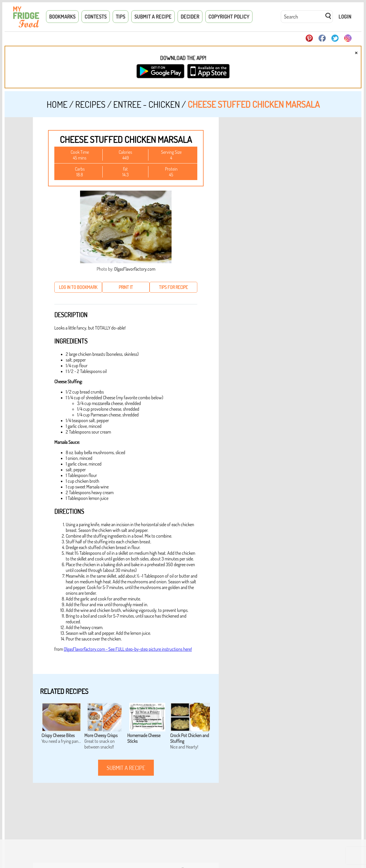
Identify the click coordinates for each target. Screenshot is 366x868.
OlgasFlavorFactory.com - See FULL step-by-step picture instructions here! (128, 649)
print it (126, 287)
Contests (96, 17)
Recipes (90, 104)
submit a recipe (126, 768)
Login (345, 17)
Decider (190, 17)
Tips (121, 17)
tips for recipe (173, 287)
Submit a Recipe (153, 17)
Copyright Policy (229, 17)
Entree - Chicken (147, 104)
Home (57, 104)
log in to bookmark (78, 287)
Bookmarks (62, 17)
